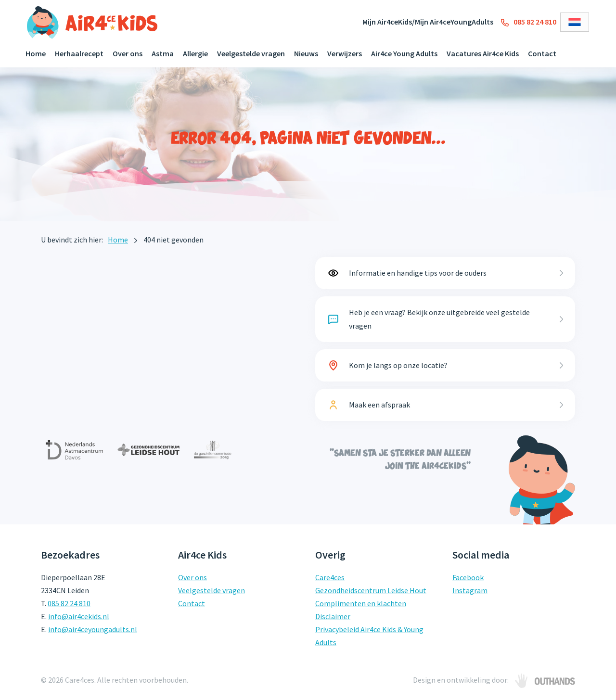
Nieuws (306, 53)
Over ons (128, 53)
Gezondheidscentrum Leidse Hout (371, 590)
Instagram (470, 590)
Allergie (195, 53)
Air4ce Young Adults (404, 53)
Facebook (468, 577)
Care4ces (330, 577)
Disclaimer (333, 616)
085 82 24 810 (529, 22)
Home (36, 53)
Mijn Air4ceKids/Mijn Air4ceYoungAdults (428, 22)
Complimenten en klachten (361, 603)
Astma (163, 53)
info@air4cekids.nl (79, 616)
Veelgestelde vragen (251, 53)
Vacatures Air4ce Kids (483, 53)
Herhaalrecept (79, 53)
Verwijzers (345, 53)
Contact (542, 53)
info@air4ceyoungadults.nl (93, 629)
